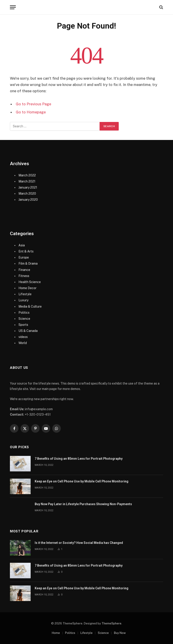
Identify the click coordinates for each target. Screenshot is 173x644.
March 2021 (27, 181)
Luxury (23, 300)
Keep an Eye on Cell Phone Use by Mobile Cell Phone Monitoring (82, 481)
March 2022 (27, 175)
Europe (24, 257)
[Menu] (13, 7)
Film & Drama (28, 263)
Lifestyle (25, 294)
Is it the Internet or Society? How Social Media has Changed (79, 543)
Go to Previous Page (33, 104)
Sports (23, 325)
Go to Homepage (31, 112)
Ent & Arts (26, 251)
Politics (24, 313)
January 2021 (28, 187)
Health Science (30, 282)
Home (56, 633)
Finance (24, 270)
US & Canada (28, 331)
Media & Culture (30, 306)
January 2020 (28, 200)
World (23, 343)
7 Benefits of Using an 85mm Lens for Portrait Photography (79, 459)
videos (23, 337)
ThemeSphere (112, 623)
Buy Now (120, 633)
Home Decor (27, 288)
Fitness (24, 276)
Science (24, 319)
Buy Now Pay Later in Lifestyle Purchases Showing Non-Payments (83, 504)
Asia (22, 245)
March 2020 (27, 194)
